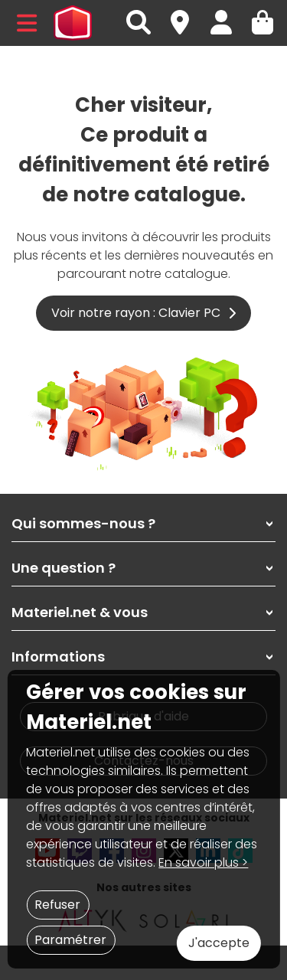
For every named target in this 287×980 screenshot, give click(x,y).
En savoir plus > (203, 862)
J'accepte (219, 943)
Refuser (57, 905)
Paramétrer (70, 940)
